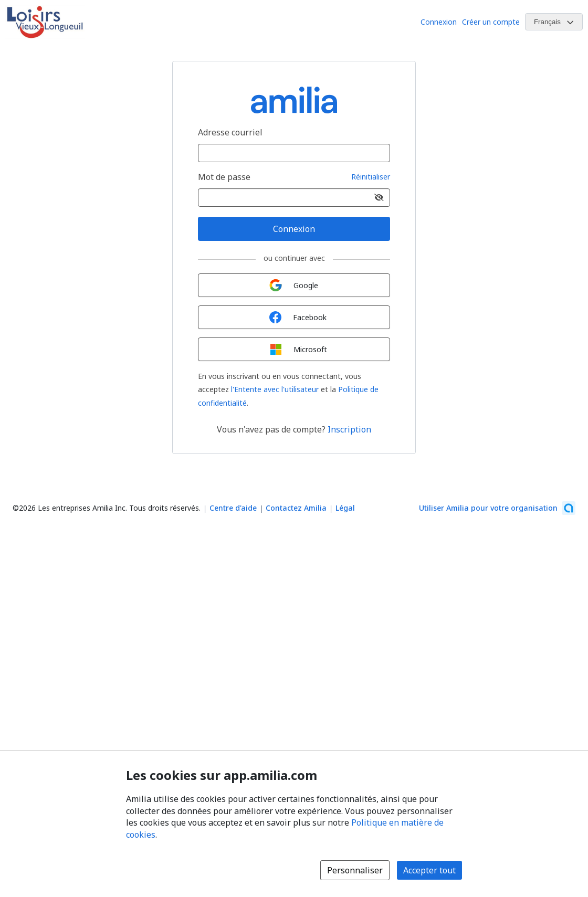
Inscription (349, 429)
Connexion (439, 22)
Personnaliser (355, 870)
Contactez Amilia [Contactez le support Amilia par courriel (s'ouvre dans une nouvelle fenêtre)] (296, 508)
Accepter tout (429, 870)
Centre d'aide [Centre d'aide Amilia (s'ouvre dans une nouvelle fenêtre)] (233, 508)
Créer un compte (491, 22)
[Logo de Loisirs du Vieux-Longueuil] (45, 22)
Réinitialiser (371, 177)
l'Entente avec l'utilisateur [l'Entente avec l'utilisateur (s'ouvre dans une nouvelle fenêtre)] (275, 389)
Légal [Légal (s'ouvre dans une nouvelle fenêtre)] (345, 508)
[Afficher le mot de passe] (379, 198)
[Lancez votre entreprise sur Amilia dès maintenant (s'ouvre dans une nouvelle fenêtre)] (497, 508)
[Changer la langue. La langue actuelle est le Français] (554, 22)
